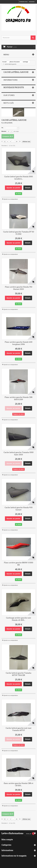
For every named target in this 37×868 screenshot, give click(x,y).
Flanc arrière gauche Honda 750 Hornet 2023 (19, 288)
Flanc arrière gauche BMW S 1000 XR (18, 564)
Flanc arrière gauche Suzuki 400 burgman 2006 (18, 343)
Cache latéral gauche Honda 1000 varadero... (18, 178)
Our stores (9, 95)
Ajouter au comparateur (11, 199)
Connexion (32, 2)
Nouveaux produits (14, 87)
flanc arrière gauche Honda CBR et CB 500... (18, 784)
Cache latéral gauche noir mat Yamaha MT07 (18, 729)
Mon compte (7, 840)
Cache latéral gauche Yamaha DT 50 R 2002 (19, 233)
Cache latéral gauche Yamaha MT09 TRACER (18, 674)
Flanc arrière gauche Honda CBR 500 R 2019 (19, 398)
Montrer (4, 131)
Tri (2, 128)
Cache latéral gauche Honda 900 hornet (19, 509)
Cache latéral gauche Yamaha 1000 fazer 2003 (18, 454)
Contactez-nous (24, 2)
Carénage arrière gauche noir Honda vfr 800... (19, 619)
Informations (10, 80)
